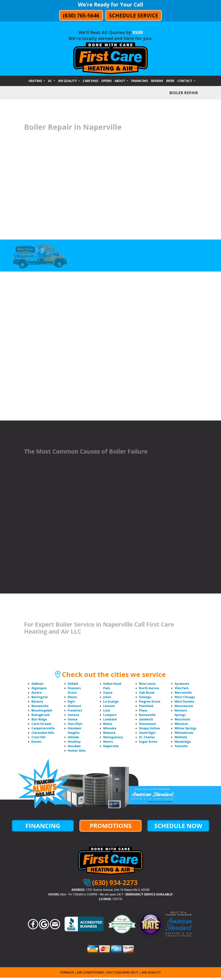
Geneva (73, 715)
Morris (108, 742)
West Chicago (185, 697)
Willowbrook (184, 733)
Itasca (108, 693)
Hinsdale (74, 746)
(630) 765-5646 (81, 15)
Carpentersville (43, 728)
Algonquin (39, 688)
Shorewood (147, 724)
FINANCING (43, 826)
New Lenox (147, 684)
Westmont (182, 719)
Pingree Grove (150, 701)
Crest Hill (38, 737)
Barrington (40, 697)
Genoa (73, 719)
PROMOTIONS (111, 826)
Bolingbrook (41, 715)
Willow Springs (185, 728)
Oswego (145, 697)
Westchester (184, 706)
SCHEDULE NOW (178, 826)
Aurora (37, 693)
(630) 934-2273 (115, 882)
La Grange (111, 701)
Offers (106, 81)
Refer (170, 81)
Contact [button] (185, 81)
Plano (143, 710)
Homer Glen (77, 751)
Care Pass (91, 81)
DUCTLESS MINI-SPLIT (123, 972)
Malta (108, 724)
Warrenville (183, 693)
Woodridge (183, 742)
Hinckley (74, 742)
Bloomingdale (42, 710)
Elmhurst (74, 706)
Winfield (181, 737)
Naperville (111, 746)
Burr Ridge (39, 719)
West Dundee (184, 701)
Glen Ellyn (75, 724)
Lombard (110, 719)
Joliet (107, 697)
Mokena (109, 733)
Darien (36, 742)
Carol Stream (41, 724)
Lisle (107, 710)
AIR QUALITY (151, 972)
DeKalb (73, 684)
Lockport (110, 715)
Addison (37, 684)
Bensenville (40, 706)
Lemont (109, 706)
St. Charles (147, 737)
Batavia (37, 701)
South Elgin (147, 733)
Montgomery (113, 737)
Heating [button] (36, 81)
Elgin (71, 701)
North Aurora (149, 688)
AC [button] (50, 81)
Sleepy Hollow (149, 728)
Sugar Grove (148, 742)
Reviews (157, 81)
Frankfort (75, 710)
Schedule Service (134, 15)
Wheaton (181, 724)
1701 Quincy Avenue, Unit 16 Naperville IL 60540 (118, 890)
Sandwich (146, 719)
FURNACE (67, 972)
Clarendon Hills (43, 733)
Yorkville (181, 746)
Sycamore (182, 684)
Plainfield (146, 706)
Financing (140, 81)
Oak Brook (147, 693)
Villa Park (182, 688)
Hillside (73, 737)
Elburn (72, 697)
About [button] (120, 81)
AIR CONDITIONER (90, 972)
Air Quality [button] (68, 81)
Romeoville (147, 715)
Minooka (110, 728)
